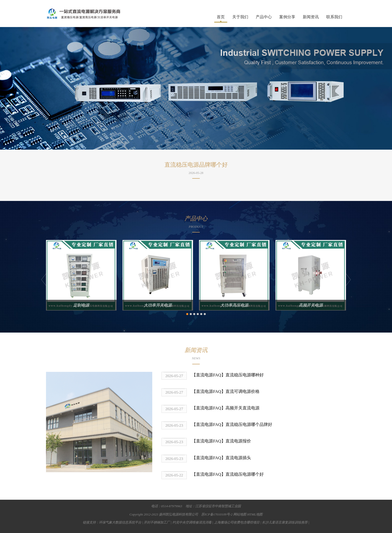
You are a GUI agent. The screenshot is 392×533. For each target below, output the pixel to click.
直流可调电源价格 (242, 391)
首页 (221, 17)
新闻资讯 (311, 17)
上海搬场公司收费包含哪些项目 (237, 522)
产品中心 (264, 17)
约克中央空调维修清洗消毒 (192, 522)
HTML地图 (255, 514)
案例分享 (287, 17)
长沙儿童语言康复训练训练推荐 (285, 522)
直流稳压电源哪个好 (245, 474)
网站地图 (240, 514)
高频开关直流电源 (242, 408)
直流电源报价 (238, 441)
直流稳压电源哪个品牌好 (249, 425)
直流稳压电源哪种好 (245, 375)
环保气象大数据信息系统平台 (120, 522)
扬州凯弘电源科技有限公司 (178, 514)
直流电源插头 (238, 458)
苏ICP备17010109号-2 (217, 514)
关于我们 (240, 17)
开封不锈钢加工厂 (157, 522)
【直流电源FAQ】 (208, 375)
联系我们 (334, 17)
